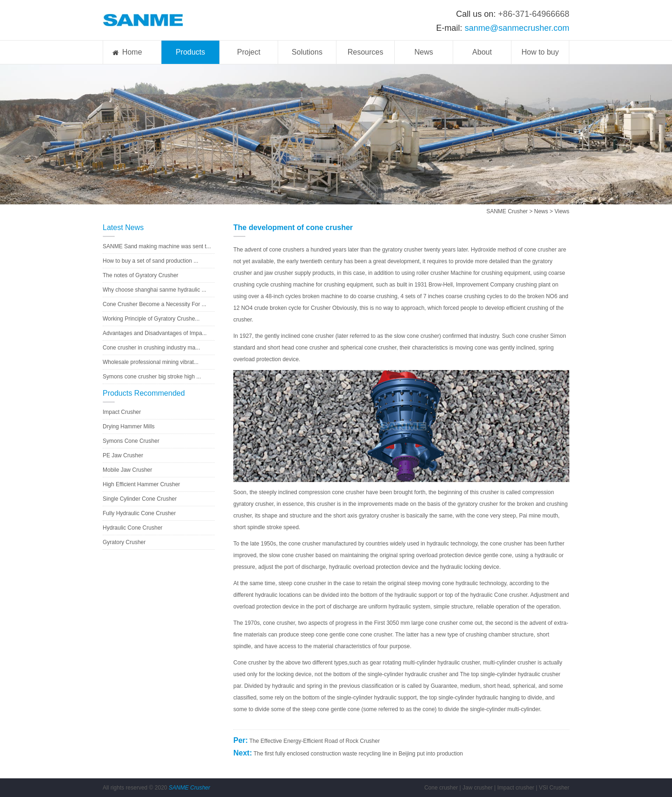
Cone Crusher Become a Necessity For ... (154, 304)
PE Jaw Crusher (123, 455)
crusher (547, 250)
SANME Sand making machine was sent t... (157, 246)
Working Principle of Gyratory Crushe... (151, 319)
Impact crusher (515, 788)
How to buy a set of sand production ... (150, 261)
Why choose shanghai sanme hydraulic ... (154, 290)
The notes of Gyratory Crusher (140, 275)
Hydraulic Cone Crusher (133, 528)
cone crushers (287, 250)
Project (249, 52)
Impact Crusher (122, 412)
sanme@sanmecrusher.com (517, 28)
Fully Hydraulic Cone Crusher (139, 513)
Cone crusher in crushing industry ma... (151, 348)
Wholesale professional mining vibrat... (150, 362)
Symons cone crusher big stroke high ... (152, 377)
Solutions (307, 52)
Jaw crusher (478, 788)
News (424, 52)
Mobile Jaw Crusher (127, 470)
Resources (365, 52)
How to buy (540, 52)
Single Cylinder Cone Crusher (140, 499)
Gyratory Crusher (124, 542)
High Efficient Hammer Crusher (141, 484)
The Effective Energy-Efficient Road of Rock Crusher (315, 741)
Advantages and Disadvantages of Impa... (155, 333)
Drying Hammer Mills (129, 426)
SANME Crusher (507, 211)
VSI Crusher (554, 788)
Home (132, 52)
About (482, 52)
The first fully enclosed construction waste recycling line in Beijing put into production (358, 754)
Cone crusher (441, 788)
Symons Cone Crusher (131, 441)
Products (190, 52)
